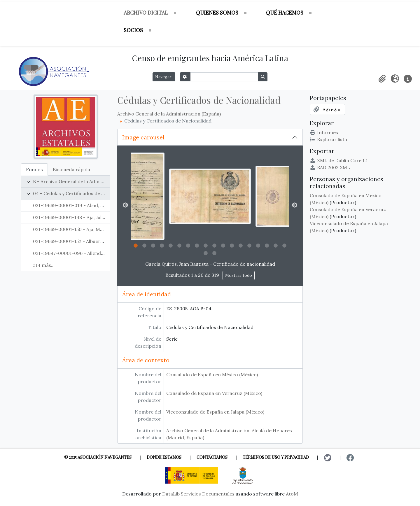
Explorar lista (328, 139)
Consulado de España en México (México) (212, 374)
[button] (382, 79)
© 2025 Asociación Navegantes (98, 457)
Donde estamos (164, 457)
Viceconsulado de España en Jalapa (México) (215, 412)
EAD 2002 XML (330, 167)
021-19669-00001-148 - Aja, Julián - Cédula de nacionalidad (99, 217)
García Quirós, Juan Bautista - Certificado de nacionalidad (210, 264)
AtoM (292, 494)
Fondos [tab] (34, 169)
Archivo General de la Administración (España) (169, 114)
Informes (324, 132)
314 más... (44, 265)
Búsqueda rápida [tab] (71, 169)
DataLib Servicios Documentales (198, 494)
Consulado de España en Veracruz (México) (214, 393)
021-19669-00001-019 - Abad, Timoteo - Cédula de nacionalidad (104, 205)
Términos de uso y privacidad (276, 457)
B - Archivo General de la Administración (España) (89, 181)
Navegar (164, 77)
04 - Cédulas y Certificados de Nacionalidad (82, 193)
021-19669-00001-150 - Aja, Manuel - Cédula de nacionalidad (101, 229)
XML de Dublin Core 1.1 (339, 160)
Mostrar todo (239, 275)
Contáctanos (212, 457)
